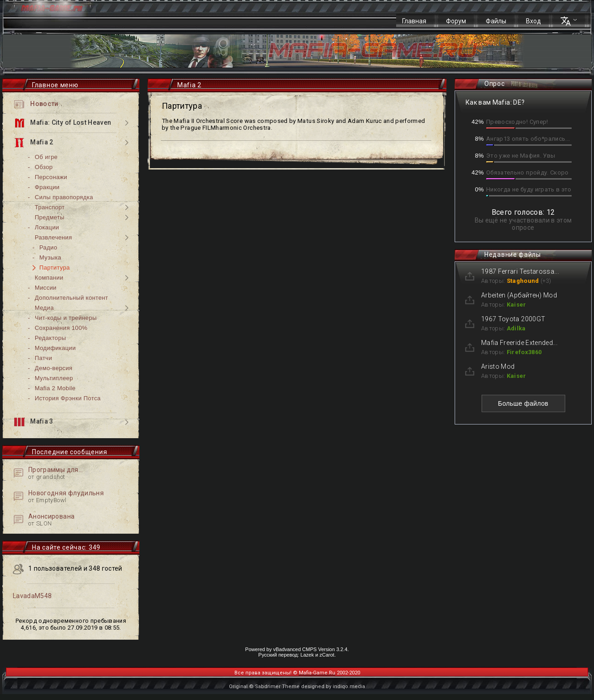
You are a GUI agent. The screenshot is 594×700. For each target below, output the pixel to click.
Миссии (46, 288)
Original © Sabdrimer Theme (264, 687)
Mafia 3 (34, 422)
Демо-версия (53, 368)
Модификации (55, 348)
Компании (49, 278)
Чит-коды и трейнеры (66, 318)
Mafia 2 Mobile (55, 388)
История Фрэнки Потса (68, 398)
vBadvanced (287, 649)
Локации (47, 227)
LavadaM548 (32, 596)
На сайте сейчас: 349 (66, 547)
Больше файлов (523, 403)
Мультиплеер (54, 378)
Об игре (46, 157)
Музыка (50, 257)
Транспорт (50, 207)
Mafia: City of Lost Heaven (63, 123)
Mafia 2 (34, 143)
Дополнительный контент (72, 298)
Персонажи (51, 177)
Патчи (43, 358)
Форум (456, 21)
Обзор (44, 167)
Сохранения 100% (61, 328)
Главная (414, 21)
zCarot (327, 655)
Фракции (47, 187)
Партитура (55, 268)
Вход (533, 21)
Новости (36, 104)
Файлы (496, 21)
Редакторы (50, 338)
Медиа (44, 308)
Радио (48, 247)
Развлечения (53, 237)
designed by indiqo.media (333, 687)
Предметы (50, 217)
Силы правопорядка (64, 197)
